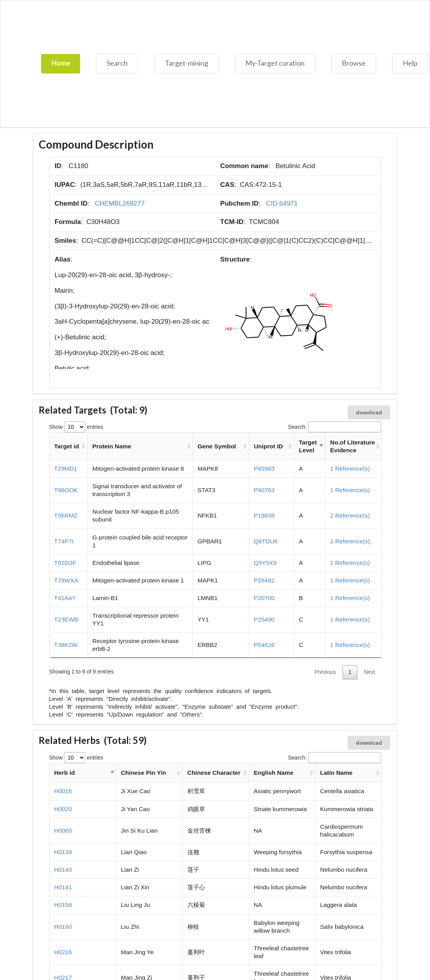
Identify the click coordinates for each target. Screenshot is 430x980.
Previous (325, 672)
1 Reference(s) (350, 469)
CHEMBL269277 (120, 203)
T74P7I (64, 541)
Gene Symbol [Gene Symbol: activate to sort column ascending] (217, 446)
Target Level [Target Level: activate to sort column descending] (308, 446)
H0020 (63, 809)
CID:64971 (282, 203)
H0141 (63, 887)
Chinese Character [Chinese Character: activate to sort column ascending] (214, 773)
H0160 (63, 927)
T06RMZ (66, 515)
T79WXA (66, 580)
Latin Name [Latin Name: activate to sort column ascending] (336, 773)
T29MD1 (66, 469)
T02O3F (65, 563)
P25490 (264, 619)
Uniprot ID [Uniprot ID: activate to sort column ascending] (268, 446)
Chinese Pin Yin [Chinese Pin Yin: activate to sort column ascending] (144, 773)
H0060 (63, 830)
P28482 (264, 580)
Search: (334, 427)
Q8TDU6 (266, 541)
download (369, 412)
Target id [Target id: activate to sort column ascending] (67, 446)
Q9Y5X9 (265, 563)
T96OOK (66, 490)
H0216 (63, 952)
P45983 (264, 469)
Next (370, 672)
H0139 (63, 852)
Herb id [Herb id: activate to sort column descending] (65, 773)
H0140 (63, 870)
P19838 (264, 515)
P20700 (264, 598)
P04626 (264, 645)
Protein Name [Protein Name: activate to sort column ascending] (112, 446)
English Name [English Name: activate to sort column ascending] (274, 773)
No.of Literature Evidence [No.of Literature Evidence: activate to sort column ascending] (352, 446)
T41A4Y (65, 598)
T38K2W (66, 645)
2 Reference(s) (350, 515)
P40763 (264, 490)
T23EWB (66, 619)
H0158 (63, 905)
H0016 (63, 791)
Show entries (76, 427)
